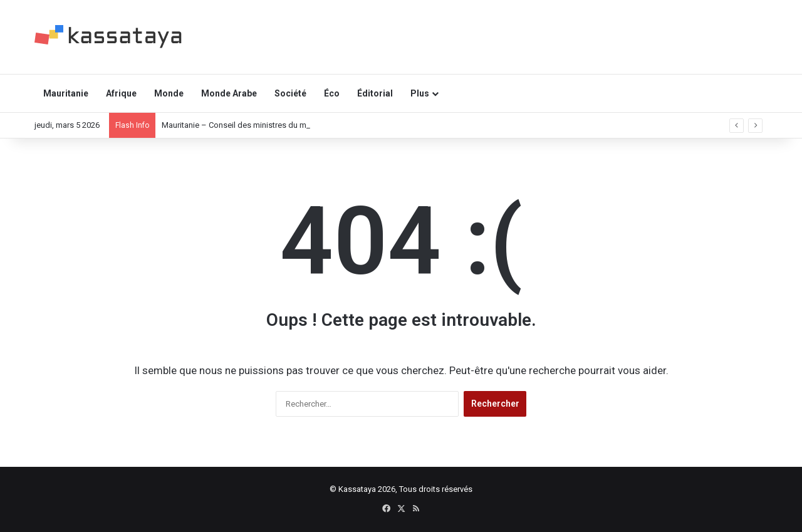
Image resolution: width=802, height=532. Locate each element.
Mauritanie (66, 93)
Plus (420, 93)
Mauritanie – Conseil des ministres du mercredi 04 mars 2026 (272, 125)
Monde (169, 93)
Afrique (121, 93)
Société (290, 93)
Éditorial (375, 93)
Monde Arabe (229, 93)
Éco (332, 93)
